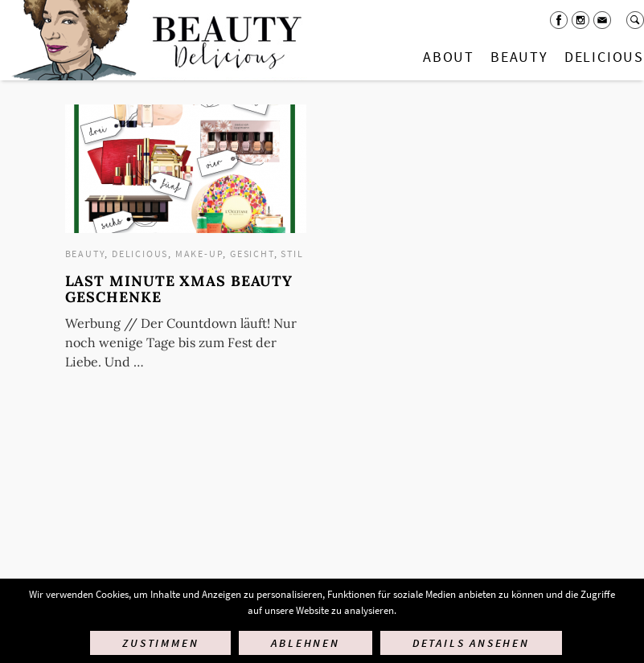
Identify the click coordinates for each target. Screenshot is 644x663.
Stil (292, 254)
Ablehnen (305, 643)
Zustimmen (160, 643)
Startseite (154, 40)
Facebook (559, 20)
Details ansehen (471, 643)
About (449, 57)
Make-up (199, 254)
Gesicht (252, 254)
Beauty (519, 57)
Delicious (140, 254)
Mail (602, 20)
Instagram (580, 20)
